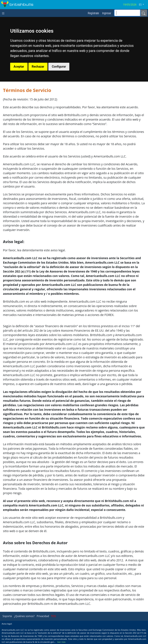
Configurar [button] (59, 67)
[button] (143, 5)
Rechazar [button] (38, 67)
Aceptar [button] (19, 67)
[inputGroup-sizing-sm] (127, 13)
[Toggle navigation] (4, 13)
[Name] (144, 13)
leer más (61, 642)
